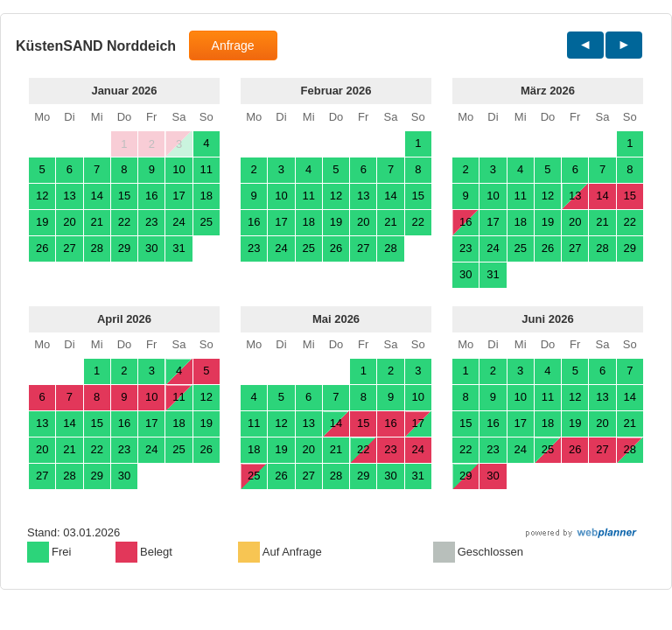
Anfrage (233, 45)
